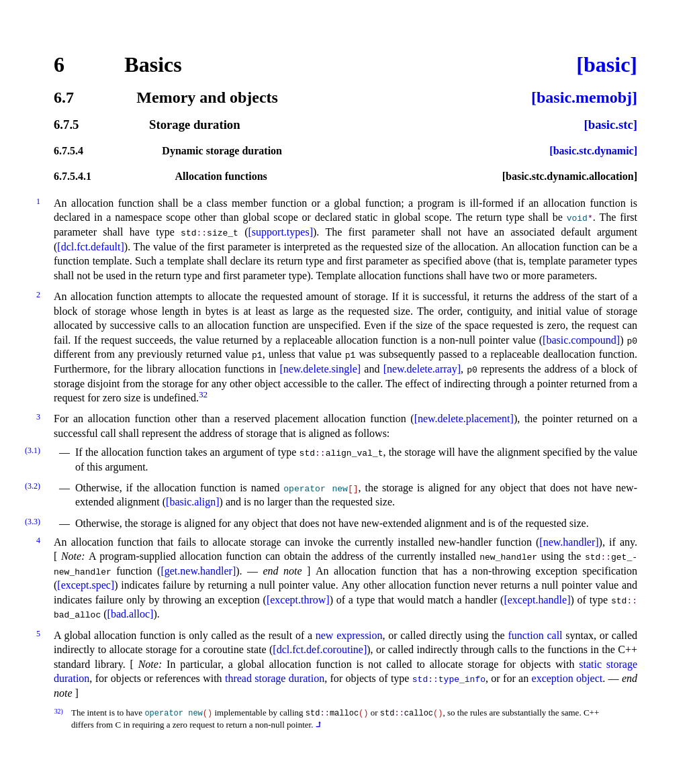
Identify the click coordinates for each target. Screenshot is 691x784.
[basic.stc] (611, 125)
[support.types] (281, 232)
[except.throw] (298, 600)
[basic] (607, 64)
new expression (349, 635)
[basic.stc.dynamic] (593, 151)
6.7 (64, 97)
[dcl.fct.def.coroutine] (320, 649)
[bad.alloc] (131, 614)
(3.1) (33, 450)
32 (203, 394)
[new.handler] (569, 542)
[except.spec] (86, 585)
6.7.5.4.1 (73, 177)
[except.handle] (537, 600)
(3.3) (33, 522)
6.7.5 (66, 125)
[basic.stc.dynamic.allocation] (570, 177)
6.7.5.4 (68, 151)
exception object (567, 678)
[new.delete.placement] (464, 419)
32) (59, 711)
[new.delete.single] (320, 369)
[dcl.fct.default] (91, 247)
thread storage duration (275, 678)
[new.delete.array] (422, 369)
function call (535, 635)
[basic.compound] (581, 340)
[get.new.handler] (198, 571)
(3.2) (33, 486)
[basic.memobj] (584, 97)
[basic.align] (193, 502)
